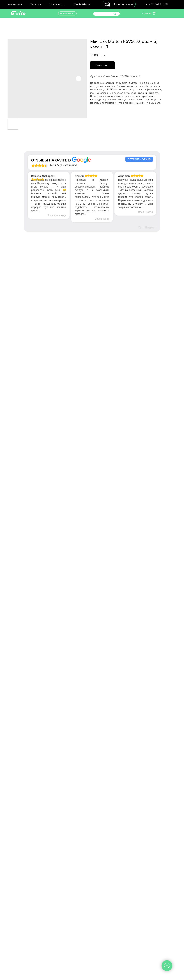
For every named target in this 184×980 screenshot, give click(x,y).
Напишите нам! (123, 4)
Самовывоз (57, 4)
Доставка (15, 4)
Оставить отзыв (139, 159)
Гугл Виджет (147, 227)
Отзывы (35, 4)
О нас (81, 4)
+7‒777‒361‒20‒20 (156, 4)
